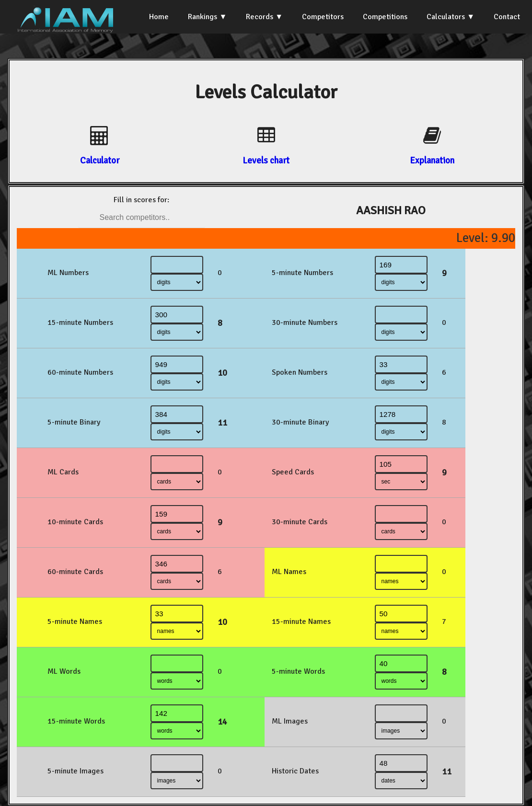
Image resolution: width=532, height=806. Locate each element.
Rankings (202, 17)
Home (159, 17)
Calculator (100, 160)
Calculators (446, 17)
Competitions (385, 17)
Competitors (323, 17)
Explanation (432, 160)
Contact (507, 17)
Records (260, 17)
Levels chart (266, 160)
